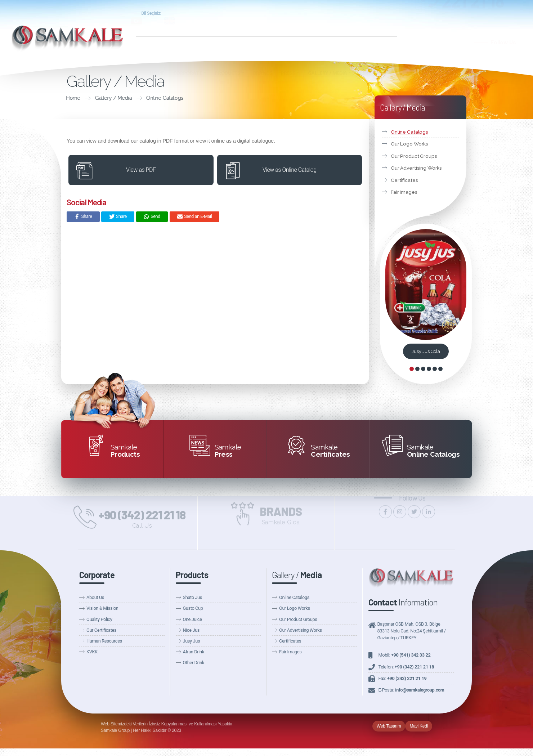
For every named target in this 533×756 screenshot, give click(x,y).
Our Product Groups (414, 156)
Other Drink (194, 663)
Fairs (384, 22)
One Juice (192, 619)
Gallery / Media (63, 98)
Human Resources (104, 641)
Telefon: (406, 667)
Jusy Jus (192, 641)
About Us (95, 597)
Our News (318, 22)
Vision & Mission (102, 608)
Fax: (403, 678)
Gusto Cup (193, 608)
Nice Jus (191, 630)
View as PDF (141, 170)
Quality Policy (99, 619)
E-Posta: (411, 690)
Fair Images (404, 192)
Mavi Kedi (419, 726)
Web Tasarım (389, 726)
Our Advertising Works (416, 168)
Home (23, 98)
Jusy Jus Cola (426, 351)
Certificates (404, 180)
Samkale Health (368, 14)
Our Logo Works (409, 144)
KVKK (92, 652)
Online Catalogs (115, 98)
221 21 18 (473, 17)
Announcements (354, 22)
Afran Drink (194, 652)
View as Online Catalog (290, 170)
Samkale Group (321, 14)
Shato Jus (192, 597)
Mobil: (405, 655)
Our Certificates (101, 630)
